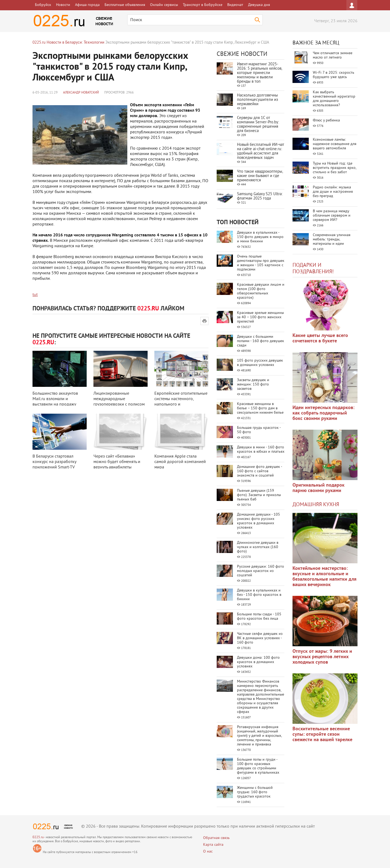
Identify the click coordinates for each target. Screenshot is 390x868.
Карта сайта (213, 845)
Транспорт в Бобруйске (203, 5)
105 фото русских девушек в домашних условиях (260, 363)
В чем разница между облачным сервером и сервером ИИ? (332, 216)
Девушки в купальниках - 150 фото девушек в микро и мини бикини (260, 237)
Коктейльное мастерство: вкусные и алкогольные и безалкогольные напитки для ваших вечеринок (324, 577)
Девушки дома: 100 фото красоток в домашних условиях (258, 662)
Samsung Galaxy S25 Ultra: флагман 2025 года (260, 196)
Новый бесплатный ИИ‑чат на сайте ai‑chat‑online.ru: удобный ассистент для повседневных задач (261, 151)
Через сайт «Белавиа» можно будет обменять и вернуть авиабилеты (117, 462)
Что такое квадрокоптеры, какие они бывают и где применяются (260, 176)
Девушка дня (259, 5)
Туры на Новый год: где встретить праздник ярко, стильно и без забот (334, 168)
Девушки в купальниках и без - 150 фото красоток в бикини (259, 595)
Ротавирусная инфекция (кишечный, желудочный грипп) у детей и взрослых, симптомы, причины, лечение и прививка (259, 736)
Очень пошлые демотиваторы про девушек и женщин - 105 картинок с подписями (261, 263)
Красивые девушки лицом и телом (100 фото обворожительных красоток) (261, 291)
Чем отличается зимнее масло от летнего (333, 55)
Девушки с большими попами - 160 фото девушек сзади (261, 341)
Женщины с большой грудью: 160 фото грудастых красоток (255, 792)
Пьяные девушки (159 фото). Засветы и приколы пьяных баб (259, 495)
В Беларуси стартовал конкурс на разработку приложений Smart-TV (54, 462)
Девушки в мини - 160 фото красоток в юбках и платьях (261, 450)
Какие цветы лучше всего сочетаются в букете (320, 338)
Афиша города (87, 5)
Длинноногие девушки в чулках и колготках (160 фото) (258, 547)
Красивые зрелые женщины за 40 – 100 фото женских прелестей (260, 317)
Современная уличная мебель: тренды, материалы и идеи (332, 239)
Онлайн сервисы (164, 5)
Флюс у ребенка (326, 120)
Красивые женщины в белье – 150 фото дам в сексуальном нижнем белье (260, 408)
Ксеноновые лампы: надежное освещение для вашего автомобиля (335, 144)
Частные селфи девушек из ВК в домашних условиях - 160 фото (260, 638)
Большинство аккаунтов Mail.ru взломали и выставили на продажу (55, 399)
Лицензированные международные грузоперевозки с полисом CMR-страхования (119, 402)
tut (35, 295)
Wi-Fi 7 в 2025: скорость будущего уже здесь (334, 75)
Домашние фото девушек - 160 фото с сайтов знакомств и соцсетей (259, 471)
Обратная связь (216, 838)
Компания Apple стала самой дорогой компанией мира (180, 462)
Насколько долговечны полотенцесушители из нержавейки (258, 100)
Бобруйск (43, 5)
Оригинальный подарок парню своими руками (318, 488)
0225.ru (38, 838)
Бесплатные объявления (125, 5)
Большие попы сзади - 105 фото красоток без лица (259, 617)
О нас (208, 852)
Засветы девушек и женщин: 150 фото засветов (253, 385)
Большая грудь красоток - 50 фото (259, 430)
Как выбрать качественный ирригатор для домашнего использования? (334, 99)
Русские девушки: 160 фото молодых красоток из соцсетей (261, 571)
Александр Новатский (81, 93)
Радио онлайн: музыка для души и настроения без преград (333, 192)
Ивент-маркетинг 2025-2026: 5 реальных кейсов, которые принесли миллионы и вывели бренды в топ (259, 73)
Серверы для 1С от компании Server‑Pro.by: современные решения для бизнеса (258, 125)
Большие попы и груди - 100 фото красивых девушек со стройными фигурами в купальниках (258, 766)
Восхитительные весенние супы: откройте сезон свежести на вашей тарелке (322, 734)
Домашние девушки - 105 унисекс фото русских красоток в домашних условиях (259, 521)
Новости (63, 5)
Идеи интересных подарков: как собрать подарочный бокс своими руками (324, 413)
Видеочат (235, 5)
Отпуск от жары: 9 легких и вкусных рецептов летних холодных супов (322, 657)
